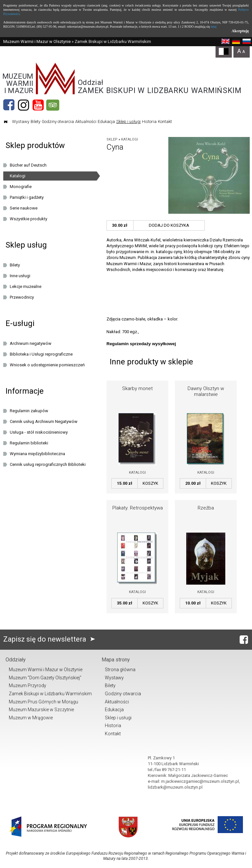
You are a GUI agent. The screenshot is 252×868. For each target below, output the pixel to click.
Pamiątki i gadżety (27, 197)
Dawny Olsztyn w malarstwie (206, 391)
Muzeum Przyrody (28, 685)
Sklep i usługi (128, 122)
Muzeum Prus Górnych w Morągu (43, 702)
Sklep (112, 139)
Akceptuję (240, 31)
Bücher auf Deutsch (28, 165)
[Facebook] (9, 105)
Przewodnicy (22, 297)
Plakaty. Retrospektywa (138, 508)
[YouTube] (38, 105)
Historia (149, 122)
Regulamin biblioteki (29, 443)
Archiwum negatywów (31, 343)
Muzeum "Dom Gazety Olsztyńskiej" (45, 678)
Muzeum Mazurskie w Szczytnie (41, 710)
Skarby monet (137, 388)
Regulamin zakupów (29, 411)
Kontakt (165, 122)
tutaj (214, 27)
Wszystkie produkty (28, 219)
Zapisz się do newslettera (51, 639)
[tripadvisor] (53, 105)
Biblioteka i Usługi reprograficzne (41, 354)
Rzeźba (206, 508)
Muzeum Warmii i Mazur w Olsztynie (37, 41)
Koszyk (150, 483)
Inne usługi (20, 276)
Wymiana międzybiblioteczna (37, 454)
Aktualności (86, 122)
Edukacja (106, 122)
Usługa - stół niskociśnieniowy (39, 432)
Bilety (35, 122)
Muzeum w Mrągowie (31, 718)
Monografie (21, 187)
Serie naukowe (24, 208)
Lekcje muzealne (26, 286)
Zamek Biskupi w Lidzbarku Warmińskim (50, 694)
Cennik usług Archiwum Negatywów (44, 421)
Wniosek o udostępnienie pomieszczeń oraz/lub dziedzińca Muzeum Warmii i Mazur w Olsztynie (52, 366)
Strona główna (120, 670)
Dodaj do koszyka (169, 225)
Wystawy (21, 122)
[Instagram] (23, 105)
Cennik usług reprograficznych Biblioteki (48, 464)
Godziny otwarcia (58, 122)
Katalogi (130, 139)
